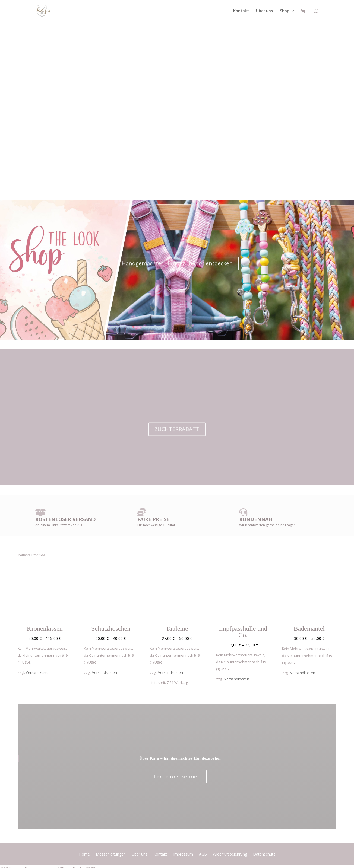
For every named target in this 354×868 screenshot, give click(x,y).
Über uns (264, 11)
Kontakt (241, 11)
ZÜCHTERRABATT (177, 438)
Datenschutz (264, 854)
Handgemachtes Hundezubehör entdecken (177, 274)
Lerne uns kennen (177, 776)
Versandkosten (38, 673)
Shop (285, 11)
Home (84, 854)
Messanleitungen (111, 854)
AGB (203, 854)
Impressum (183, 854)
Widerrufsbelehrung (230, 854)
